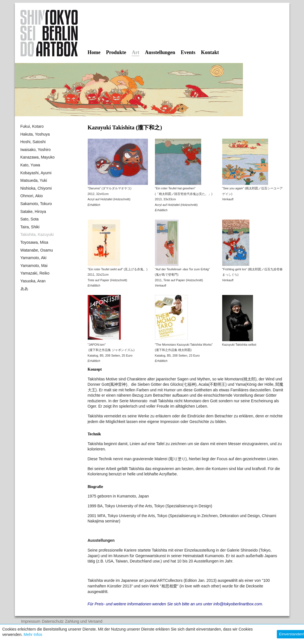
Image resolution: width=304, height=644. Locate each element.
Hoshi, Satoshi (33, 142)
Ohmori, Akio (32, 196)
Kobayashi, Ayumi (36, 173)
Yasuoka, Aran (33, 281)
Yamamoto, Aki (33, 258)
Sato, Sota (30, 219)
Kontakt (210, 52)
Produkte (116, 52)
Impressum (31, 621)
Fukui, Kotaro (32, 126)
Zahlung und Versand (84, 621)
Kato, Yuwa (30, 165)
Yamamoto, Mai (34, 266)
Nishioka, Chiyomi (36, 188)
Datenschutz (53, 621)
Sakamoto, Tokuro (36, 204)
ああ (24, 289)
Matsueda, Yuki (34, 180)
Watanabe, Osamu (37, 250)
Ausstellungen (160, 52)
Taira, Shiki (30, 227)
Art (135, 53)
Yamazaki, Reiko (35, 273)
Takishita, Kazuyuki (37, 234)
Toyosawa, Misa (34, 242)
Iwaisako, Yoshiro (36, 150)
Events (188, 52)
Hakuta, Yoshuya (35, 134)
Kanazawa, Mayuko (38, 157)
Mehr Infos (33, 634)
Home (94, 52)
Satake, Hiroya (33, 211)
